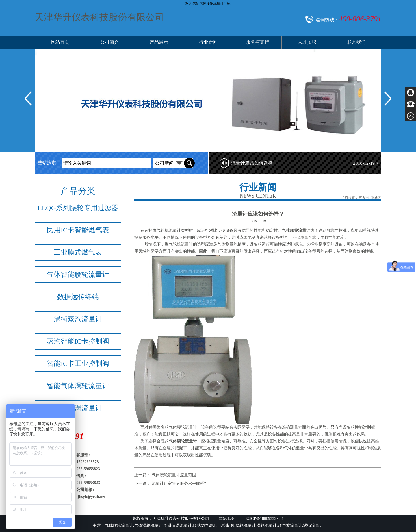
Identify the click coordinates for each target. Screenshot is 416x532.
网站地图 (226, 519)
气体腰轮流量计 (183, 427)
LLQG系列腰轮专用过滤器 (78, 208)
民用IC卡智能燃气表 (78, 230)
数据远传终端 (78, 297)
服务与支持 (258, 42)
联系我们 (356, 42)
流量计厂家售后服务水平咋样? (179, 484)
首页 (362, 197)
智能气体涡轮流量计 (78, 386)
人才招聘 (307, 42)
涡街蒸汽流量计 (78, 319)
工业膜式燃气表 (78, 252)
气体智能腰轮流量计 (78, 275)
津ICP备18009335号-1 (264, 519)
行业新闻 (208, 42)
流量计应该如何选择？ (254, 163)
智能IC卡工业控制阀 (78, 364)
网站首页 (60, 42)
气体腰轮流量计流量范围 (174, 475)
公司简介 (109, 42)
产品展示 (159, 42)
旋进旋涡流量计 (78, 408)
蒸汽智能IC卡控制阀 (78, 341)
